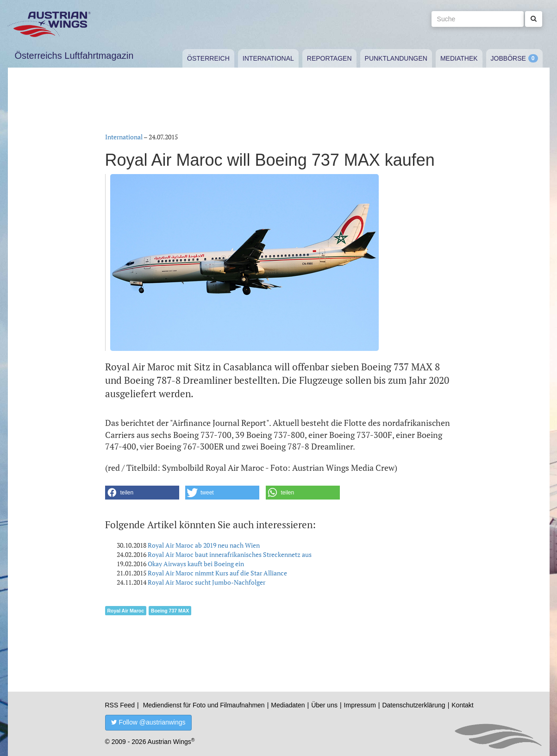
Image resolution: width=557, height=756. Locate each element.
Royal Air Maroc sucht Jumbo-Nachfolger (207, 582)
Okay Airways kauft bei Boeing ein (196, 564)
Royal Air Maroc (126, 611)
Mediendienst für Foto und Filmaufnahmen (204, 705)
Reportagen (329, 58)
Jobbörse (508, 58)
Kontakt (462, 705)
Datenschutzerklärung (413, 705)
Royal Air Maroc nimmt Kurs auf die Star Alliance (217, 573)
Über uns (324, 705)
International (268, 58)
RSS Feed (120, 705)
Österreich (208, 58)
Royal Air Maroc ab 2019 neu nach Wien (204, 545)
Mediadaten (288, 705)
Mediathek (459, 58)
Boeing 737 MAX (170, 611)
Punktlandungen (396, 58)
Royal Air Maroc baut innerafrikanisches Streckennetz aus (230, 554)
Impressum (360, 705)
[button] (142, 493)
